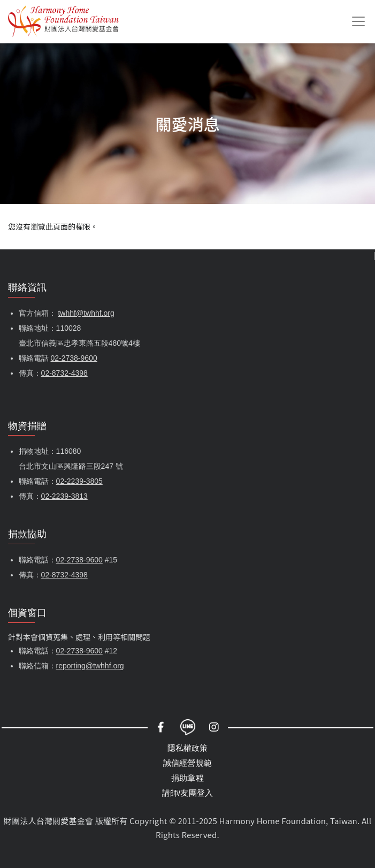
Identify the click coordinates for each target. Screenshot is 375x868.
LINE (188, 727)
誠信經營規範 (187, 763)
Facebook (161, 727)
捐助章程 (187, 778)
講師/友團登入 (188, 793)
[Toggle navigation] (358, 21)
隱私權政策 (188, 748)
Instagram (215, 727)
